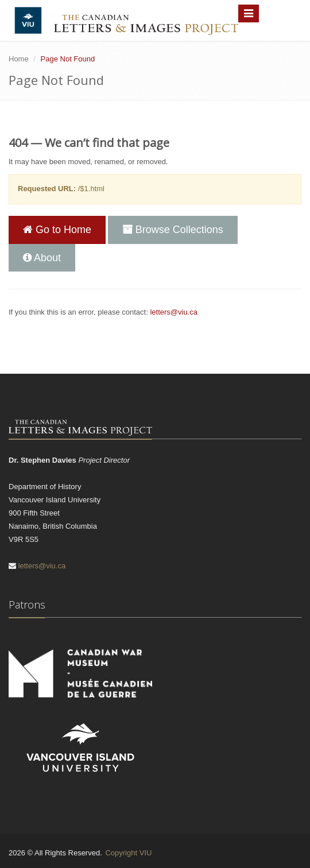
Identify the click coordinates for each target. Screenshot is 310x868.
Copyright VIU (128, 853)
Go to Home (57, 230)
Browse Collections (173, 230)
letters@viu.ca (174, 312)
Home (19, 59)
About (42, 258)
